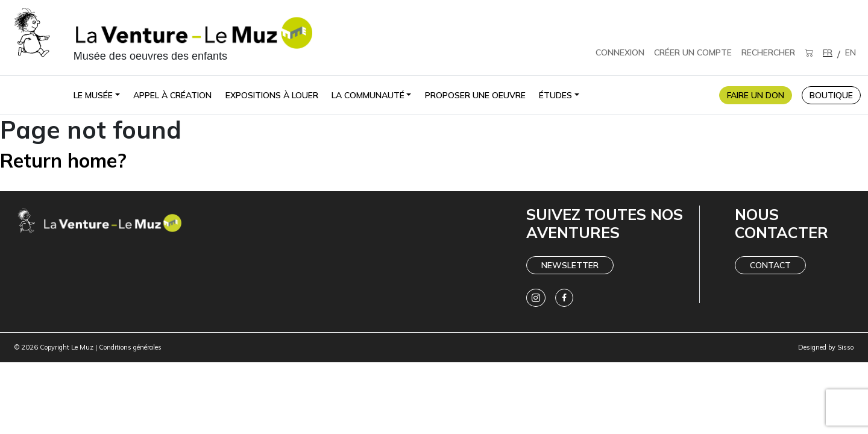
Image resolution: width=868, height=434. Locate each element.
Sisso (845, 347)
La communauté (368, 95)
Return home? (63, 160)
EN (851, 52)
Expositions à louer (272, 95)
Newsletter (570, 265)
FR (828, 52)
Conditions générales (130, 347)
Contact (770, 265)
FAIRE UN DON (756, 95)
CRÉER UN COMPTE (693, 52)
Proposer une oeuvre (475, 95)
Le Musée (93, 95)
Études (555, 95)
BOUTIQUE (831, 95)
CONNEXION (620, 52)
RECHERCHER (768, 52)
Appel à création (172, 95)
